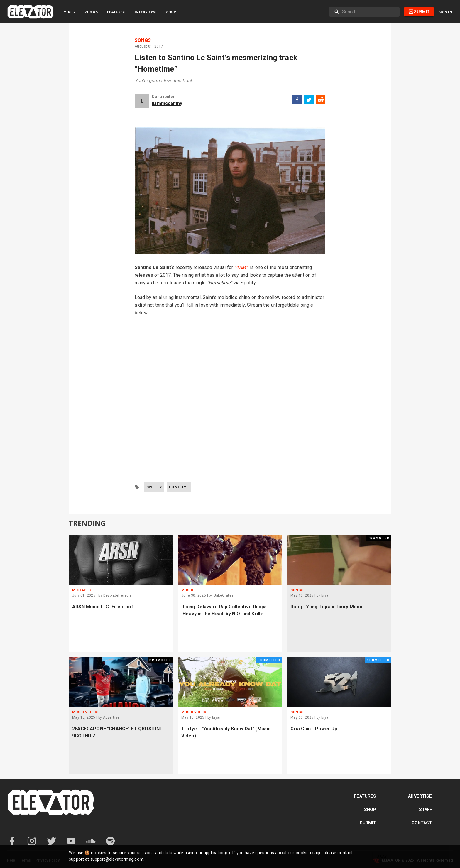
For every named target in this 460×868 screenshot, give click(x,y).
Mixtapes (81, 590)
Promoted (379, 538)
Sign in (445, 12)
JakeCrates (224, 595)
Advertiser (112, 717)
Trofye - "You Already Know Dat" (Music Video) (226, 732)
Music (69, 12)
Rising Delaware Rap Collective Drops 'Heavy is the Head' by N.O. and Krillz (224, 610)
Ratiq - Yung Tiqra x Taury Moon (326, 607)
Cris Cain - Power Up (314, 729)
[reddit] (321, 101)
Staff (426, 810)
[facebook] (297, 101)
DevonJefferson (117, 595)
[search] (368, 12)
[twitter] (309, 101)
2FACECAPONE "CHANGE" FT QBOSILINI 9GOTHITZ (117, 732)
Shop (171, 12)
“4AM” (241, 267)
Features (116, 12)
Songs (143, 40)
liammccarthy (167, 103)
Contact (422, 823)
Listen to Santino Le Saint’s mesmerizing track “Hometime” (216, 63)
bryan (326, 595)
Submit (368, 823)
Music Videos (85, 712)
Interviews (146, 12)
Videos (91, 12)
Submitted (269, 660)
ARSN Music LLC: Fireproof (103, 607)
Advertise (420, 796)
